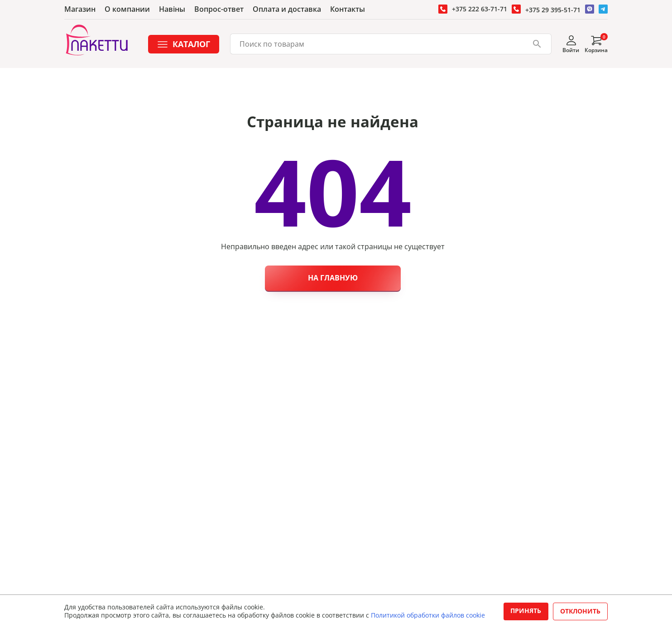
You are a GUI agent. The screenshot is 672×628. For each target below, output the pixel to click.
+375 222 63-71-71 (480, 9)
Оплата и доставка (287, 9)
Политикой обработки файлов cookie (428, 615)
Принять (526, 611)
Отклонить (580, 611)
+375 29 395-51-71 (553, 10)
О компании (127, 9)
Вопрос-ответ (219, 9)
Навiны (172, 9)
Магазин (80, 9)
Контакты (348, 9)
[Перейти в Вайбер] (590, 9)
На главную (333, 278)
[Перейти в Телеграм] (603, 9)
